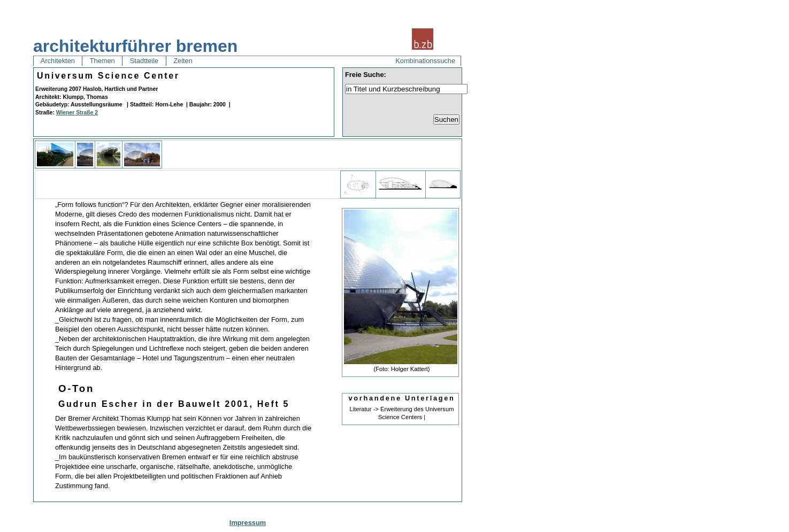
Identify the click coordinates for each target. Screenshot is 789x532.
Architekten (58, 61)
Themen (102, 61)
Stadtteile (144, 61)
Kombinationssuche (425, 61)
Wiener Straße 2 (77, 113)
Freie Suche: (366, 75)
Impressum (248, 523)
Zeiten (183, 61)
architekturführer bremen (135, 46)
